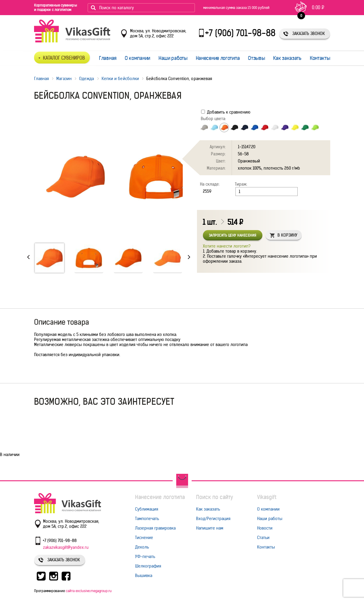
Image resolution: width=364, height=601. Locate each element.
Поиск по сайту (215, 497)
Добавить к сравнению (226, 112)
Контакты (320, 58)
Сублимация (147, 509)
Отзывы (256, 58)
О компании (137, 58)
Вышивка (144, 576)
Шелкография (148, 566)
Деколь (142, 547)
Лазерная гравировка (155, 528)
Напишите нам (210, 528)
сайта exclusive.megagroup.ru (89, 591)
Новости (265, 528)
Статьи (263, 538)
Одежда (87, 79)
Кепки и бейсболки (120, 79)
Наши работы (173, 58)
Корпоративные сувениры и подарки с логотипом (56, 7)
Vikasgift (267, 497)
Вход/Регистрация (213, 519)
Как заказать (287, 58)
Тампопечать (147, 519)
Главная (108, 58)
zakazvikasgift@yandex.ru (66, 547)
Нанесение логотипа (218, 58)
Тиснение (144, 538)
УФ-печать (145, 557)
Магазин (64, 79)
